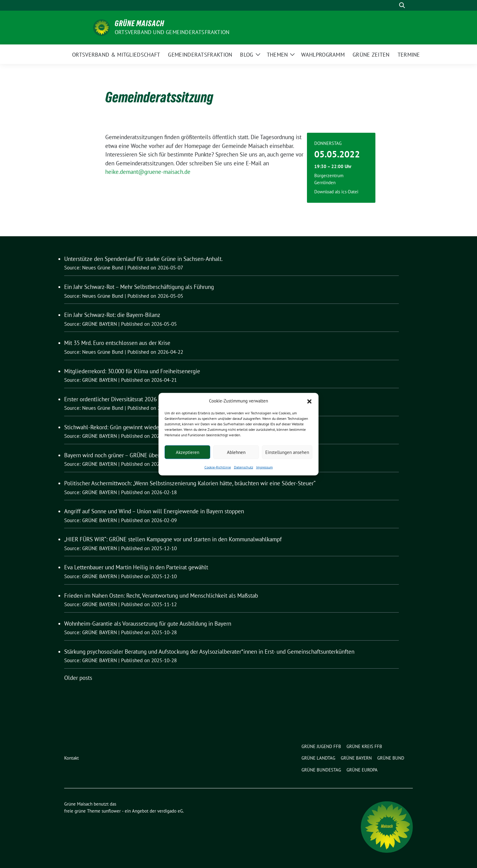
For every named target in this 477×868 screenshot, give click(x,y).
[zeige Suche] (402, 5)
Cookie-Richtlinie (218, 467)
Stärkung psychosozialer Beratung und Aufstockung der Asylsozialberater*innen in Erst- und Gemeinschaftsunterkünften (209, 652)
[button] (309, 401)
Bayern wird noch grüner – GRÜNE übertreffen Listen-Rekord (138, 455)
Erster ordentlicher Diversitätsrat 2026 (110, 399)
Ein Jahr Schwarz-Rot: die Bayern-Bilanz (112, 315)
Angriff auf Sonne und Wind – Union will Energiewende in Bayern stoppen (154, 511)
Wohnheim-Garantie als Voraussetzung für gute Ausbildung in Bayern (148, 624)
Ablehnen (236, 452)
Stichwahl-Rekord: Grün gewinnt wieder (113, 427)
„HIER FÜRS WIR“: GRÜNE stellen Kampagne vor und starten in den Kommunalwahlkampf (173, 539)
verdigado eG (170, 811)
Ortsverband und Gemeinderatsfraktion (172, 32)
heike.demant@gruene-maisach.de (148, 172)
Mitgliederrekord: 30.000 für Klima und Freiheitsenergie (132, 371)
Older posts (78, 678)
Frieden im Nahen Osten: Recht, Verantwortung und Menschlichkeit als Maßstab (161, 596)
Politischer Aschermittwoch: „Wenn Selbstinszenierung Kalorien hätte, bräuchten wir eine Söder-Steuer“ (190, 483)
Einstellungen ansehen (287, 452)
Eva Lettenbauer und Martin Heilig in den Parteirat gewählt (136, 567)
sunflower (111, 811)
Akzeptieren (188, 452)
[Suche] (393, 5)
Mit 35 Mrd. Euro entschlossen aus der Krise (117, 343)
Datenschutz (244, 467)
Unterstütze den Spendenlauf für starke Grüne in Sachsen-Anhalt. (143, 259)
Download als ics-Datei (336, 192)
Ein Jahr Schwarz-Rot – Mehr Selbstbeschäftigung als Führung (139, 287)
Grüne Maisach (139, 23)
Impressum (265, 467)
